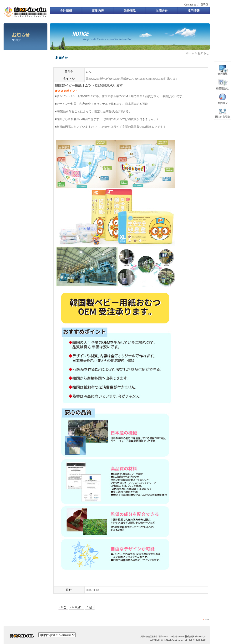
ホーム (190, 53)
